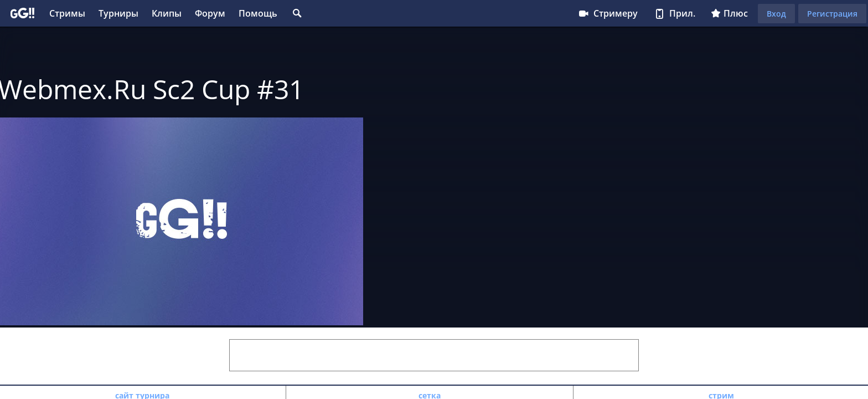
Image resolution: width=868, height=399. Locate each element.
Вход (776, 14)
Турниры (118, 13)
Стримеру (608, 13)
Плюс (729, 13)
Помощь (258, 13)
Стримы (67, 13)
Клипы (167, 13)
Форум (210, 13)
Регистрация (832, 14)
